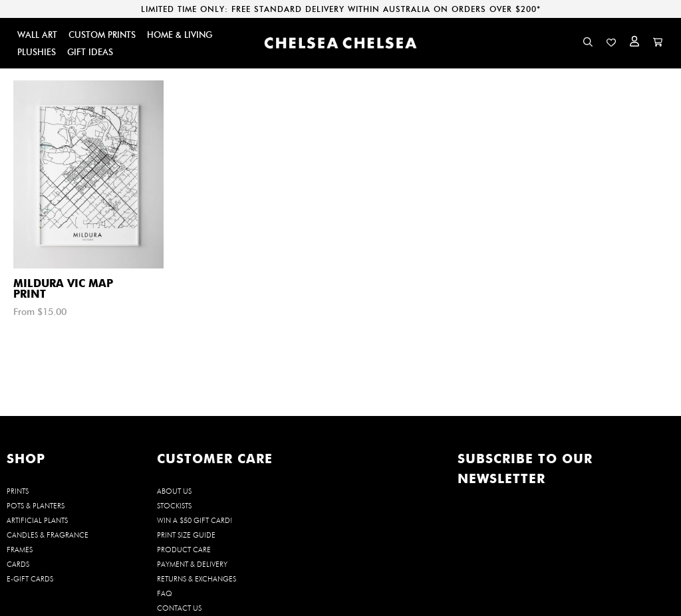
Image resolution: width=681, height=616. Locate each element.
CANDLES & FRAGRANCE (48, 535)
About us (174, 491)
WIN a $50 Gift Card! (195, 520)
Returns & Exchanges (197, 579)
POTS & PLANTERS (36, 506)
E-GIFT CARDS (30, 579)
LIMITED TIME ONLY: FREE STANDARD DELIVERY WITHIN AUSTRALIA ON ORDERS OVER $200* (341, 9)
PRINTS (18, 491)
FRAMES (20, 550)
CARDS (18, 564)
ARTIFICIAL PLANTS (37, 520)
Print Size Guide (186, 535)
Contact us (179, 608)
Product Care (184, 550)
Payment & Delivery (192, 564)
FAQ (165, 593)
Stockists (174, 506)
